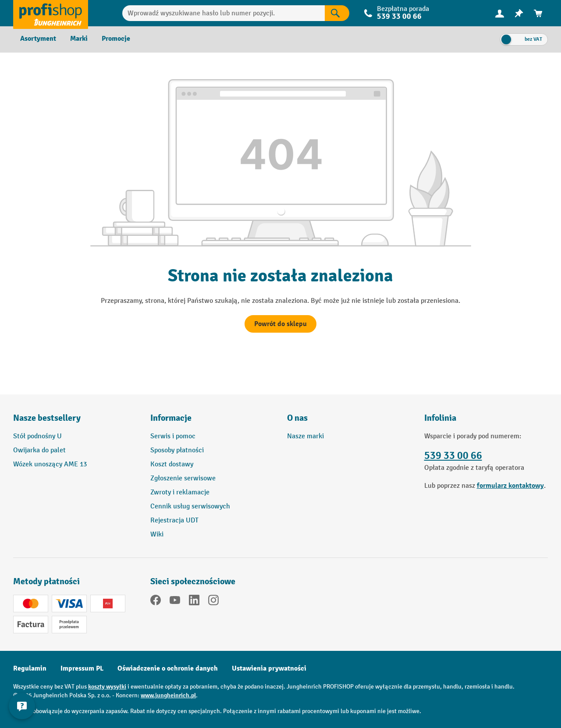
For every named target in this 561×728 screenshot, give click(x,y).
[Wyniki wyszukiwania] (337, 13)
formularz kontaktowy (510, 486)
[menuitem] (500, 13)
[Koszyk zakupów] (538, 13)
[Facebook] (156, 602)
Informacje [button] (171, 418)
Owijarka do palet (39, 450)
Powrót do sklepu (280, 324)
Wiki (157, 534)
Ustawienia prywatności (269, 668)
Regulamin (30, 668)
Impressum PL (82, 668)
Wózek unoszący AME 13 (50, 464)
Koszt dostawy (172, 464)
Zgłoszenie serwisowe (183, 478)
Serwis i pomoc (173, 436)
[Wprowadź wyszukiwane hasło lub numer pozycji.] (224, 13)
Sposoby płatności (177, 450)
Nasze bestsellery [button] (47, 418)
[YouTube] (175, 602)
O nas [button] (297, 418)
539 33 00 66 (399, 16)
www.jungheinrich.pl (168, 695)
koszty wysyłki (107, 687)
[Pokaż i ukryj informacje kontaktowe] (22, 706)
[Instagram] (213, 602)
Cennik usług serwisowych (190, 506)
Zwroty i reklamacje (180, 492)
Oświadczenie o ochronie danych (168, 668)
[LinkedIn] (194, 602)
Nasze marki (305, 436)
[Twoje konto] (500, 13)
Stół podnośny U (37, 436)
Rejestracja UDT (174, 520)
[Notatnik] (519, 13)
